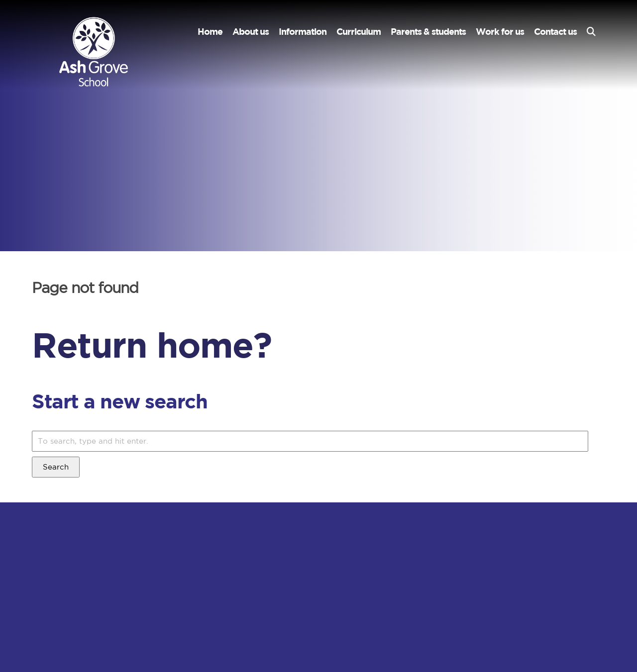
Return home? (152, 344)
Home (210, 32)
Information (303, 32)
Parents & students (428, 32)
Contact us (555, 32)
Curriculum (359, 32)
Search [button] (56, 467)
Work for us (500, 32)
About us (251, 32)
